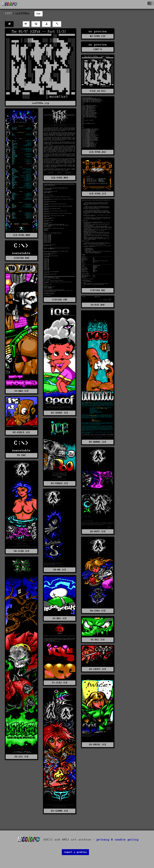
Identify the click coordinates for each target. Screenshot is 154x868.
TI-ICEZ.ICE (60, 683)
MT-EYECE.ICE (21, 432)
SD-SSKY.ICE (98, 611)
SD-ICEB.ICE (22, 551)
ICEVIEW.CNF (60, 300)
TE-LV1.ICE (21, 757)
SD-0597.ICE (98, 532)
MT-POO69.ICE (60, 483)
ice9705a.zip (41, 103)
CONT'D (98, 49)
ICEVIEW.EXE (22, 258)
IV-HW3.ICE (21, 391)
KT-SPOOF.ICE (60, 413)
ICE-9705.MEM (21, 235)
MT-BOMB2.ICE (98, 442)
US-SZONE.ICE (60, 811)
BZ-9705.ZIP (98, 36)
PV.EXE (21, 455)
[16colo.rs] (10, 4)
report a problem (75, 852)
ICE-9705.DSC (98, 152)
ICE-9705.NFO (60, 178)
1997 (9, 14)
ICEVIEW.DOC (98, 290)
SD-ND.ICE (60, 570)
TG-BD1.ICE (60, 618)
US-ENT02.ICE (98, 745)
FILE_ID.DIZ (98, 91)
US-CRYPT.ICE (98, 669)
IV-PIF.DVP (98, 305)
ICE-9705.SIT (98, 194)
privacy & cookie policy (118, 839)
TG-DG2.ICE (98, 640)
